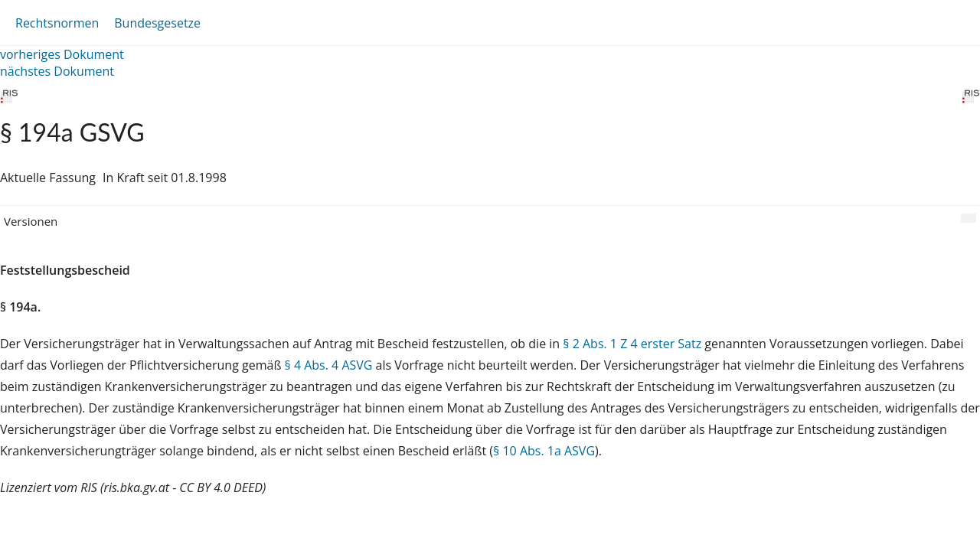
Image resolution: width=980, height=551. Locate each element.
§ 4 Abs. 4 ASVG (329, 365)
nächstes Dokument (57, 71)
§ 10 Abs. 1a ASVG (544, 451)
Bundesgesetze (157, 23)
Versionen (31, 221)
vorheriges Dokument (62, 54)
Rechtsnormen (57, 23)
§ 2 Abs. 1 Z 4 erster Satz (632, 344)
